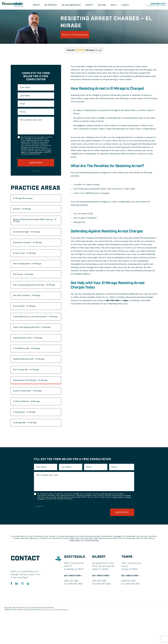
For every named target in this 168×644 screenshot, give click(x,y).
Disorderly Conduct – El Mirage (31, 248)
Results (88, 5)
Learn (113, 5)
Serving (101, 5)
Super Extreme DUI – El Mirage (31, 419)
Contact (126, 5)
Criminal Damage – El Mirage (30, 236)
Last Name (25, 96)
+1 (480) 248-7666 (153, 6)
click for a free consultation (80, 35)
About (35, 5)
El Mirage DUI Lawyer (26, 199)
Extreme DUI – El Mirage (28, 321)
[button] (84, 50)
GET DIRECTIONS (74, 606)
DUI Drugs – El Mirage (26, 283)
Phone (23, 112)
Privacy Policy (118, 529)
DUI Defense (50, 5)
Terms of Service (36, 152)
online (125, 300)
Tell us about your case (31, 120)
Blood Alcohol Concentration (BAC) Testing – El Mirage (33, 224)
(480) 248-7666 (71, 611)
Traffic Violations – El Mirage (30, 431)
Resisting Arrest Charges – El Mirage (35, 407)
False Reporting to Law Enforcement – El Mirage (35, 334)
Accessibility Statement (63, 640)
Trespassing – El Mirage (28, 442)
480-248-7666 (112, 300)
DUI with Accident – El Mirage (31, 309)
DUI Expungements (70, 5)
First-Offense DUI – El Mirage (30, 372)
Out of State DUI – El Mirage (30, 395)
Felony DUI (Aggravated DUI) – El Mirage (32, 347)
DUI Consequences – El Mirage (31, 272)
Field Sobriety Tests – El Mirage (32, 360)
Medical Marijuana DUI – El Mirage (33, 384)
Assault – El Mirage (25, 211)
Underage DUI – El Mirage (28, 454)
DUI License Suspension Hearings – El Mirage (35, 296)
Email (22, 104)
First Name (25, 87)
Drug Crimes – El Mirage (28, 260)
